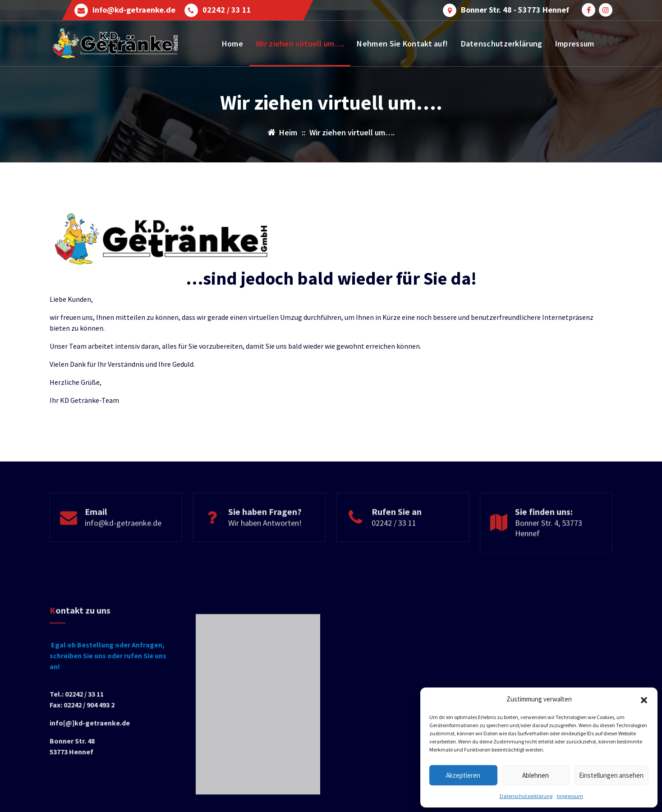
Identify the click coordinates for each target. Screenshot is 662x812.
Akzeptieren (463, 775)
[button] (644, 699)
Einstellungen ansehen (611, 775)
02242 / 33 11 (227, 10)
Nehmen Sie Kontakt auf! (402, 44)
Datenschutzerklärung (526, 796)
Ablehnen (536, 775)
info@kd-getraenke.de (134, 10)
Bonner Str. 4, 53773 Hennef (549, 553)
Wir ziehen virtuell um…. (300, 44)
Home (232, 44)
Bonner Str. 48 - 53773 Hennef (515, 10)
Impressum (570, 796)
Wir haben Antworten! (265, 548)
